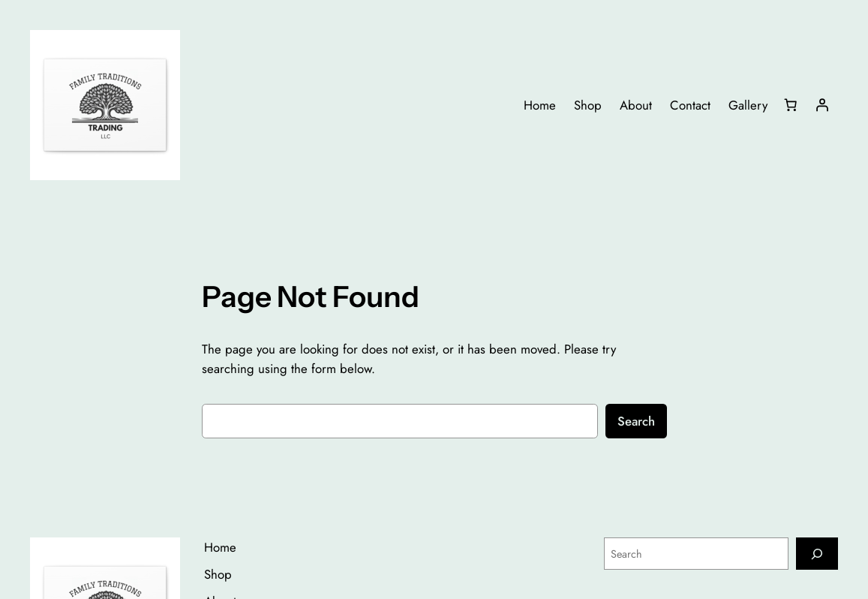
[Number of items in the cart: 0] (791, 105)
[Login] (822, 105)
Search (636, 421)
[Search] (817, 554)
